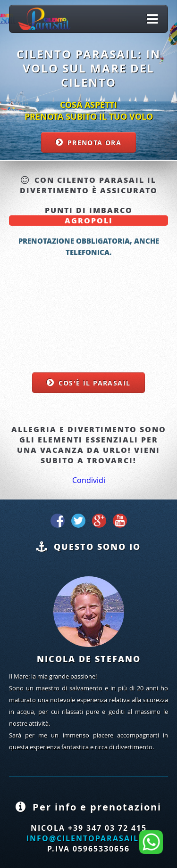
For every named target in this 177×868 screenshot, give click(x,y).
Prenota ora (94, 143)
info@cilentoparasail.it (88, 838)
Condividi (89, 480)
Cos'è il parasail (95, 383)
